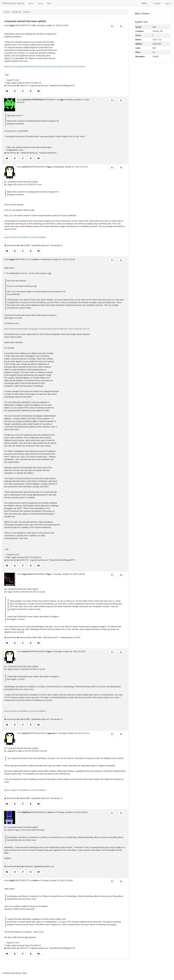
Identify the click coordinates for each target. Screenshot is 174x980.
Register (157, 3)
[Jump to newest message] (38, 91)
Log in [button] (168, 3)
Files (49, 3)
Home (31, 3)
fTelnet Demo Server (13, 3)
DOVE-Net (16, 12)
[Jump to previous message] (15, 91)
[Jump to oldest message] (7, 91)
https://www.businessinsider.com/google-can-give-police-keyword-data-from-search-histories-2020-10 (47, 329)
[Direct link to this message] (23, 91)
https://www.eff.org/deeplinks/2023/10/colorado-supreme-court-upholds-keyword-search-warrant (45, 67)
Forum (40, 3)
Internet (27, 12)
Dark (146, 3)
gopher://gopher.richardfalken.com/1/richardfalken (25, 237)
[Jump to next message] (31, 91)
